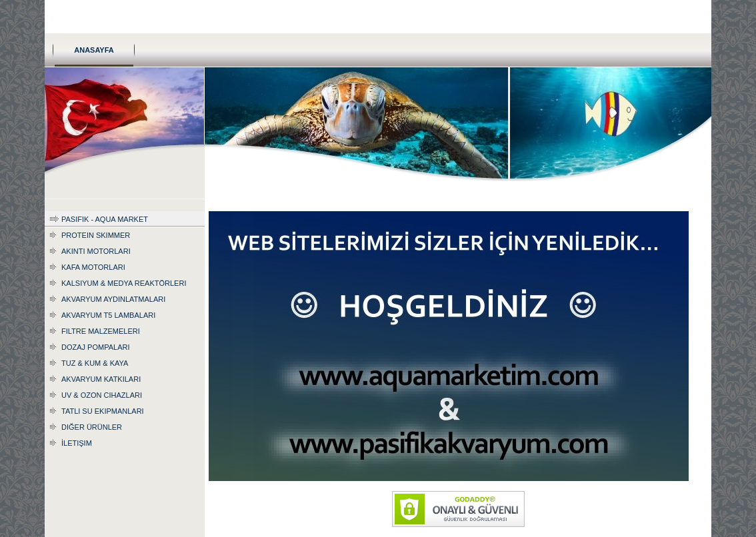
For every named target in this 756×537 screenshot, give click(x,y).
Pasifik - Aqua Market (105, 219)
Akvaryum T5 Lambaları (108, 315)
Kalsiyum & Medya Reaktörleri (124, 283)
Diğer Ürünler (92, 427)
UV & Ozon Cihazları (102, 395)
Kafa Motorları (93, 267)
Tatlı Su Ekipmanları (103, 411)
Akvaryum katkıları (101, 379)
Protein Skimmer (96, 235)
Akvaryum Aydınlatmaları (113, 299)
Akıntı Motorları (96, 251)
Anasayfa (94, 50)
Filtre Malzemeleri (101, 331)
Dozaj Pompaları (95, 347)
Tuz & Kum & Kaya (95, 363)
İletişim (77, 443)
